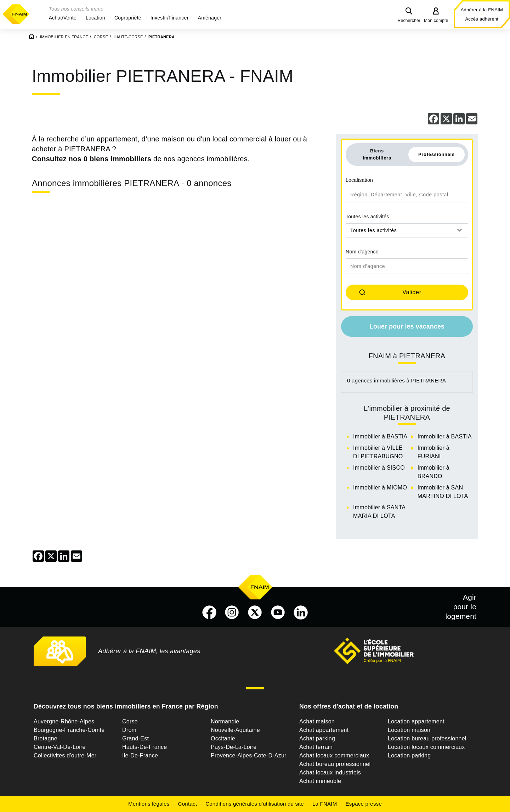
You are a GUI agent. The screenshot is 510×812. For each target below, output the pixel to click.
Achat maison (317, 721)
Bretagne (46, 738)
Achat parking (317, 738)
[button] (63, 18)
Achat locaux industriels (330, 772)
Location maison (409, 730)
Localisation (359, 180)
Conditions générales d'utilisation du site (255, 804)
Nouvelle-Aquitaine (235, 730)
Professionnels (437, 154)
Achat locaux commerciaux (334, 755)
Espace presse (364, 804)
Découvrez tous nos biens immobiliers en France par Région (126, 706)
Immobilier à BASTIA (380, 436)
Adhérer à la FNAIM (482, 10)
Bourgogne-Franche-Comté (69, 730)
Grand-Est (135, 738)
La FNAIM (325, 804)
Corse (130, 721)
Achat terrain (316, 747)
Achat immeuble (320, 781)
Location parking (409, 755)
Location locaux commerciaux (426, 747)
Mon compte (436, 21)
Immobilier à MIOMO (380, 488)
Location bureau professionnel (427, 738)
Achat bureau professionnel (335, 764)
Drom (129, 730)
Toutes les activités (367, 217)
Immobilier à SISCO (379, 468)
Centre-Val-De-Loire (60, 747)
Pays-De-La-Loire (234, 747)
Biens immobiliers (377, 154)
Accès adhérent (482, 19)
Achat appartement (324, 730)
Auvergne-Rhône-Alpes (64, 721)
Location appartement (416, 721)
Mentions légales (149, 804)
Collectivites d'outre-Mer (65, 755)
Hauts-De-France (144, 747)
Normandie (225, 721)
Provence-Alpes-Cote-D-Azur (249, 755)
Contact (188, 804)
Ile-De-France (140, 755)
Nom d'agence (362, 252)
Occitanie (223, 738)
